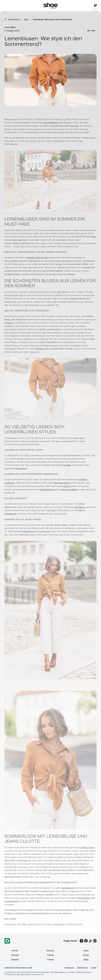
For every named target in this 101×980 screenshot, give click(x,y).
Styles (86, 955)
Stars (86, 951)
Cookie (94, 968)
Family (50, 955)
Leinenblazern (51, 122)
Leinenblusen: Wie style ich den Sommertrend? (53, 19)
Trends (50, 960)
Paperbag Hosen (62, 483)
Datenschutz (82, 968)
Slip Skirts (80, 507)
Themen (15, 955)
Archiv (15, 951)
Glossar (15, 960)
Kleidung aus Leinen (38, 258)
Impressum (69, 968)
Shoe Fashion (14, 19)
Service (50, 951)
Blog (26, 19)
